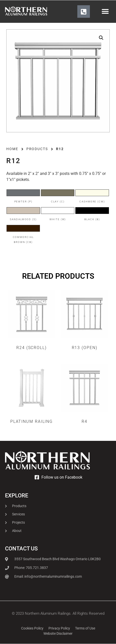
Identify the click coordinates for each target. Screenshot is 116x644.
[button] (105, 12)
